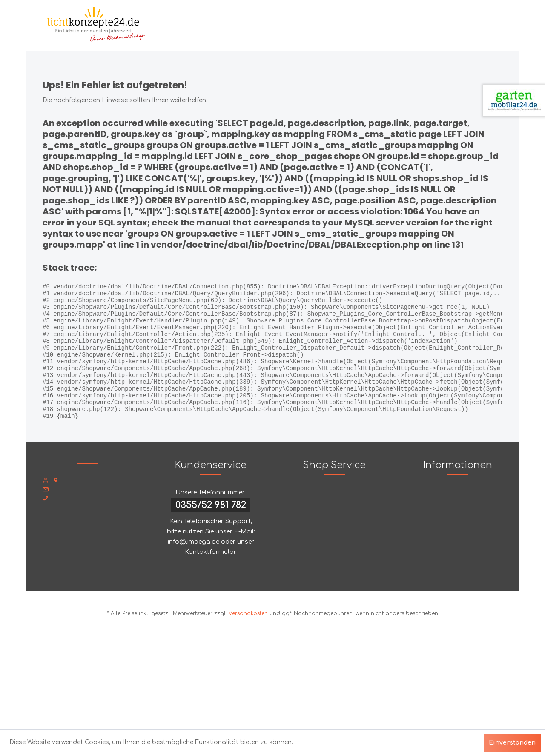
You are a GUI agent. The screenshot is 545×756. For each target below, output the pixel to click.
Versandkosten (248, 639)
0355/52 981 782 (211, 531)
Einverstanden (512, 743)
